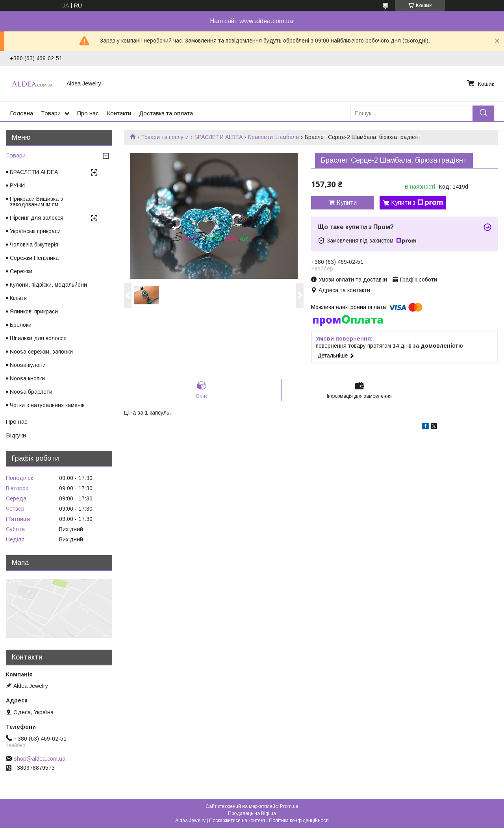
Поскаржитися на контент (237, 821)
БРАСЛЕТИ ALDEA (219, 137)
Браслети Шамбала (273, 137)
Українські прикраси (35, 231)
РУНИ (17, 185)
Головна (21, 113)
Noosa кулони (28, 365)
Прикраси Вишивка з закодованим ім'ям (36, 202)
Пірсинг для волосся (37, 218)
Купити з (417, 203)
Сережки (21, 271)
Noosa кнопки (27, 378)
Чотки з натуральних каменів (47, 405)
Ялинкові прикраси (34, 311)
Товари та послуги (165, 137)
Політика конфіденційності (299, 821)
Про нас (88, 113)
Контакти (119, 113)
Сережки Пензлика (34, 258)
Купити (347, 203)
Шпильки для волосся (38, 338)
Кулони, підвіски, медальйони (48, 285)
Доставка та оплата (166, 113)
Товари (51, 113)
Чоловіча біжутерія (34, 245)
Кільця (18, 298)
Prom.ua (289, 806)
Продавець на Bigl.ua (252, 813)
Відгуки (16, 435)
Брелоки (21, 325)
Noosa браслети (31, 392)
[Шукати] (483, 113)
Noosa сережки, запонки (41, 352)
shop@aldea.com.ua (40, 759)
